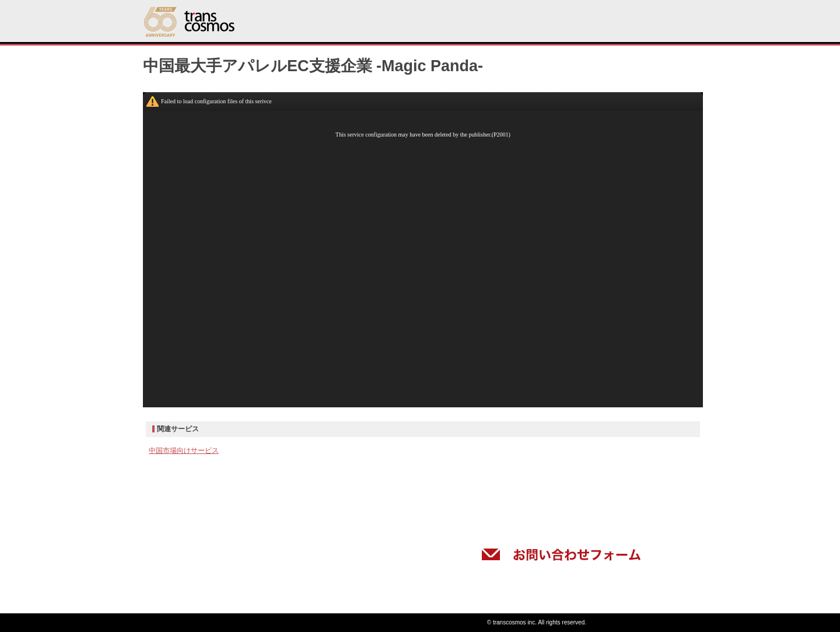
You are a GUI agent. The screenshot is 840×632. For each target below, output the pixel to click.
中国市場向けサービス (184, 451)
